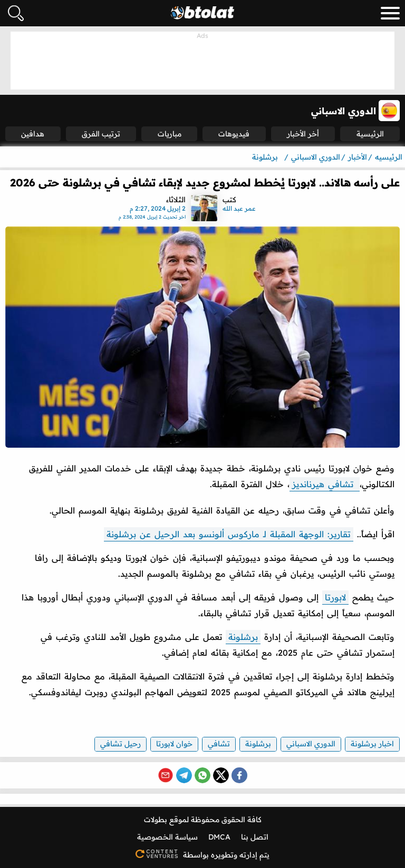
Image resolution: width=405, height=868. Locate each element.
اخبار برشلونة (372, 744)
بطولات (156, 820)
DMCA (219, 837)
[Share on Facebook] (239, 775)
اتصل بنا (255, 837)
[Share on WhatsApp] (202, 775)
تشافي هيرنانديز (325, 484)
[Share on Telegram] (184, 775)
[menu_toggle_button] (390, 13)
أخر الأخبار (303, 134)
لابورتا (335, 597)
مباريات (170, 134)
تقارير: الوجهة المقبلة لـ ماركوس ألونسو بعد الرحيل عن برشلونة (229, 534)
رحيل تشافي (120, 744)
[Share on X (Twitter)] (221, 775)
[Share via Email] (166, 775)
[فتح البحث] (16, 13)
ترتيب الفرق (101, 134)
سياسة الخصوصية (167, 837)
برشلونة (243, 637)
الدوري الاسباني (311, 744)
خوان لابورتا (174, 744)
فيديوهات (234, 134)
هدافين (33, 134)
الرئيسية (370, 134)
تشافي (219, 744)
